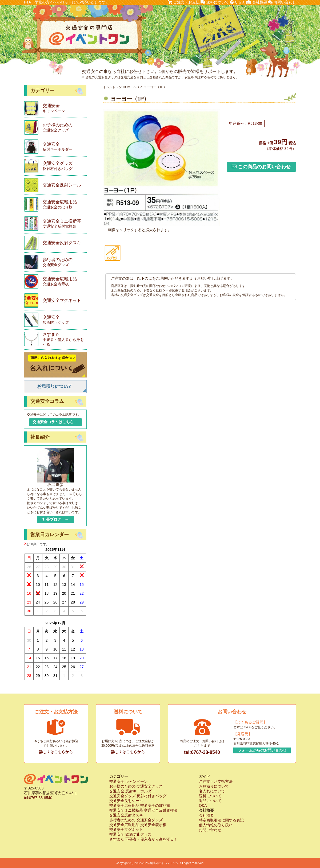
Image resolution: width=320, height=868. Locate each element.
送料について (215, 2)
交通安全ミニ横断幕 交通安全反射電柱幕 (143, 810)
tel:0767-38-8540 (202, 752)
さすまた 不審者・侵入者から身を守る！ (143, 839)
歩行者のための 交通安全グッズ (136, 820)
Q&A (203, 805)
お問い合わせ (282, 2)
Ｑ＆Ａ (238, 2)
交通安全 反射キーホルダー (132, 791)
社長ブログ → (55, 519)
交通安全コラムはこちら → (55, 422)
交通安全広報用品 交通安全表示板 (138, 825)
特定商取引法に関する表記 (221, 820)
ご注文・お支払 (184, 2)
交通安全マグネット (126, 830)
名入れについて (212, 791)
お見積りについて (214, 786)
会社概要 (257, 2)
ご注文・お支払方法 (216, 781)
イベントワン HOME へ (120, 87)
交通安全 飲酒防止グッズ (130, 834)
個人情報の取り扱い (216, 825)
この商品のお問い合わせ (261, 167)
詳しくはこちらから (56, 752)
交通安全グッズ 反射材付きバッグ (138, 796)
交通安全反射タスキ (126, 815)
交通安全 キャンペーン (129, 781)
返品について (210, 801)
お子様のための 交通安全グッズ (136, 786)
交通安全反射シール (126, 801)
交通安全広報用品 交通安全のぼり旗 (140, 805)
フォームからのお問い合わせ (262, 750)
